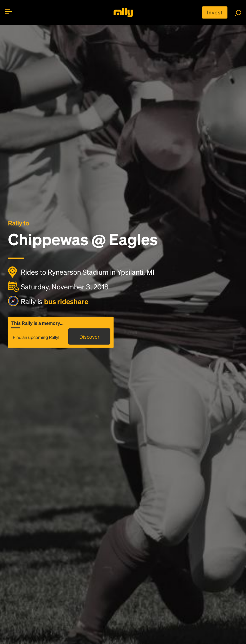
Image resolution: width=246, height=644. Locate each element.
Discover (89, 337)
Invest (215, 12)
